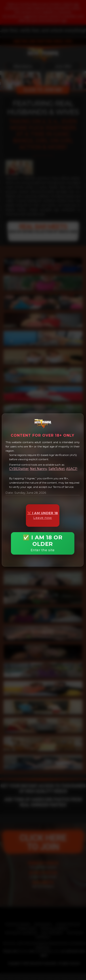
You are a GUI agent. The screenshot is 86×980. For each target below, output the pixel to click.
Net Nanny (39, 469)
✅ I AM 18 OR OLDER (43, 543)
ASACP (72, 469)
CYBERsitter (19, 469)
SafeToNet (57, 469)
